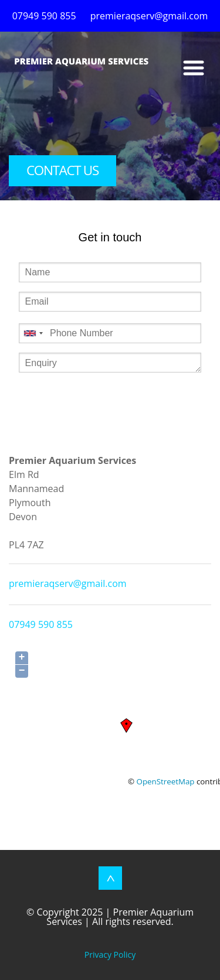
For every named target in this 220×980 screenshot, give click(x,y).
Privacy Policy (110, 955)
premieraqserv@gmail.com (68, 583)
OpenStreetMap (166, 781)
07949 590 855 (41, 624)
